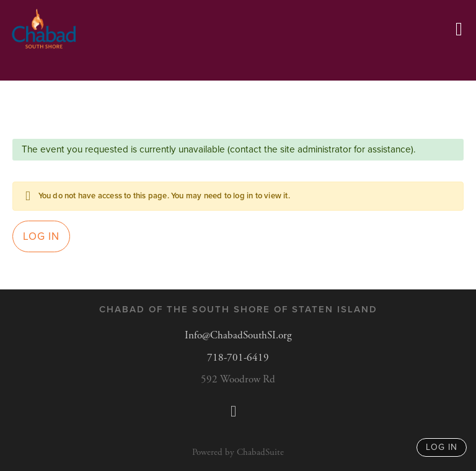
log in (442, 447)
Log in (41, 236)
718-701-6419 (238, 358)
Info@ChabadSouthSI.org (238, 335)
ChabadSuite (260, 452)
